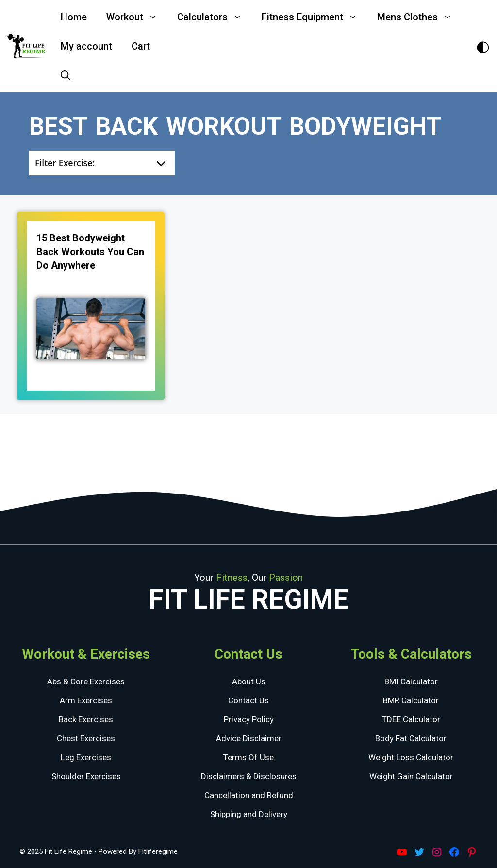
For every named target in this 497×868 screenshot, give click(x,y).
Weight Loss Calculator (411, 757)
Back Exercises (86, 719)
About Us (249, 681)
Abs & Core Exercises (86, 681)
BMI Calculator (411, 681)
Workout (137, 17)
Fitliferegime (158, 851)
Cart (141, 46)
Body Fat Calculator (411, 738)
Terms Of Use (248, 757)
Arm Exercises (86, 700)
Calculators (215, 17)
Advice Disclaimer (249, 738)
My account (86, 46)
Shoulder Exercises (86, 776)
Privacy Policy (249, 719)
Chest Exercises (86, 738)
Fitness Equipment (315, 17)
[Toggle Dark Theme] (483, 46)
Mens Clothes (420, 17)
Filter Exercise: (65, 163)
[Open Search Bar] (66, 75)
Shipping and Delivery (249, 814)
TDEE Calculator (411, 719)
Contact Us (248, 700)
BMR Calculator (411, 700)
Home (74, 17)
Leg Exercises (86, 757)
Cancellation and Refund (249, 795)
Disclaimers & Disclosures (249, 776)
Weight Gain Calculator (411, 776)
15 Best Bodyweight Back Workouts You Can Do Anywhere (90, 252)
